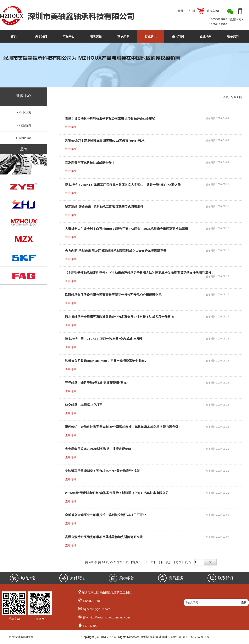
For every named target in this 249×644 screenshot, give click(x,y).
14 (104, 562)
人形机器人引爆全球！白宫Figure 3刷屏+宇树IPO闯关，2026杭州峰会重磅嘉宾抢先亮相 (126, 229)
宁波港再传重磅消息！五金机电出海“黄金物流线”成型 (102, 471)
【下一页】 (165, 562)
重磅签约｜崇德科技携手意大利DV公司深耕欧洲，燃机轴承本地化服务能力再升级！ (123, 427)
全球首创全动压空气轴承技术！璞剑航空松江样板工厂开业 (105, 515)
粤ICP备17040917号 (196, 637)
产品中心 (68, 36)
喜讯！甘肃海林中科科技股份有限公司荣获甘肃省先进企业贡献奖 (110, 119)
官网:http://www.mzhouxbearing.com (106, 617)
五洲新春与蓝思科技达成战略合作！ (90, 163)
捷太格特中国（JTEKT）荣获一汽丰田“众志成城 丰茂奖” (105, 339)
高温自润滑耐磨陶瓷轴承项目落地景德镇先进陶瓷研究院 (104, 537)
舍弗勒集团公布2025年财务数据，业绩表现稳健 (98, 449)
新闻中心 (24, 96)
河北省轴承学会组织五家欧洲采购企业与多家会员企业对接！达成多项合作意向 (119, 317)
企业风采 (205, 36)
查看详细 (71, 127)
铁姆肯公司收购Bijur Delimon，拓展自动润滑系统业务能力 (106, 361)
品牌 (24, 149)
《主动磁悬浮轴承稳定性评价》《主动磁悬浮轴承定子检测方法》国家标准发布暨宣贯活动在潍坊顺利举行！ (140, 273)
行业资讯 (151, 36)
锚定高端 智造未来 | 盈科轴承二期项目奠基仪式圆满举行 (104, 207)
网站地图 (27, 637)
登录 (181, 11)
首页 (14, 36)
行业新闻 (236, 97)
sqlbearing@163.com (97, 609)
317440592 (90, 626)
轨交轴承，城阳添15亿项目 (84, 405)
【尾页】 (178, 562)
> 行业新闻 (24, 125)
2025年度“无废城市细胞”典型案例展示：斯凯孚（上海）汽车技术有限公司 (117, 493)
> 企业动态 (24, 113)
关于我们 (41, 36)
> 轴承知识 (24, 138)
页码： (201, 562)
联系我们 (233, 36)
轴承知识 (123, 36)
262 (91, 562)
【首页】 (135, 562)
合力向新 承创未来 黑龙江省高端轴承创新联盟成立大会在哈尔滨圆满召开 (116, 251)
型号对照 (178, 36)
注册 (192, 11)
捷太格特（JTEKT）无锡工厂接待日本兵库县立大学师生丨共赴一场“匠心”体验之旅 (123, 185)
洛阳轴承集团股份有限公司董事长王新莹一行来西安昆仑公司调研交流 (113, 295)
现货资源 (96, 36)
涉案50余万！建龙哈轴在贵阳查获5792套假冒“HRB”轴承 (105, 141)
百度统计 (15, 637)
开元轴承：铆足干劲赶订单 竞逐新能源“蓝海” (96, 383)
